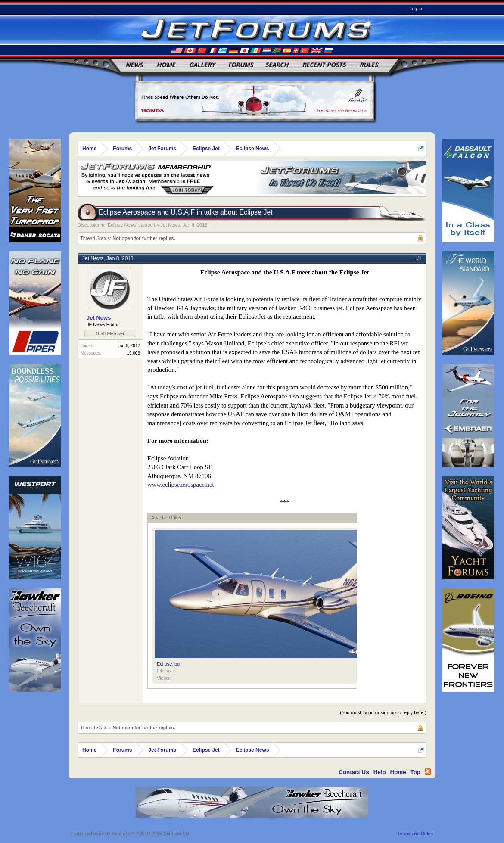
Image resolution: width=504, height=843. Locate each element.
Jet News (170, 225)
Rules (369, 65)
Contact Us (354, 772)
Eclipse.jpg (168, 664)
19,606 (133, 353)
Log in (416, 9)
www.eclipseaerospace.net (181, 485)
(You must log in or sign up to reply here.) (383, 712)
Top (415, 772)
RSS (428, 771)
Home (166, 65)
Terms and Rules (415, 834)
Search (277, 65)
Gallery (202, 65)
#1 (419, 258)
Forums (241, 65)
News (134, 65)
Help (380, 772)
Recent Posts (324, 65)
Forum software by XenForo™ (131, 834)
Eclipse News (122, 225)
